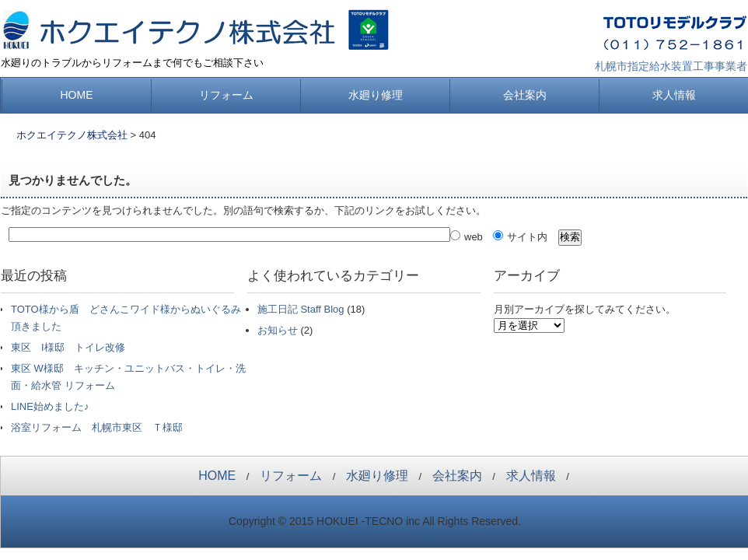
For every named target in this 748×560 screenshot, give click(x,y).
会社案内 (525, 95)
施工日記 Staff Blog (301, 309)
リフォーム (226, 95)
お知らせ (278, 330)
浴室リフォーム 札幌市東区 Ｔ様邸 (97, 427)
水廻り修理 (376, 95)
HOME (77, 95)
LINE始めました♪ (50, 406)
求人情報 (674, 95)
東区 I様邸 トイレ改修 (68, 347)
